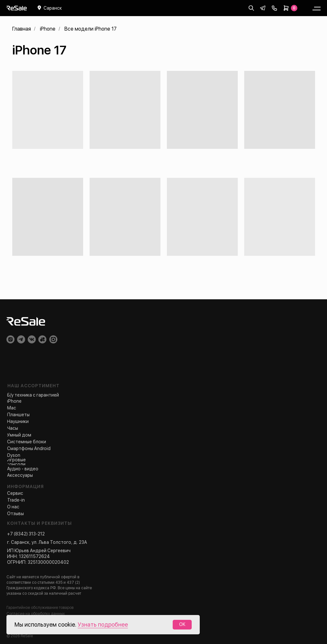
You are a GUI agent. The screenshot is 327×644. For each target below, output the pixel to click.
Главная (22, 29)
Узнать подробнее (103, 625)
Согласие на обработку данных (36, 614)
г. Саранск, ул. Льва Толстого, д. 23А (47, 542)
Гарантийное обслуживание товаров (40, 608)
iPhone (48, 29)
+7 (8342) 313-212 (26, 534)
